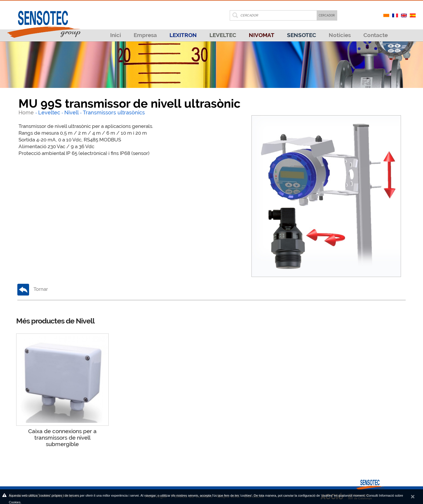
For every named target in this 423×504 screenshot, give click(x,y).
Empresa (145, 35)
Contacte (376, 35)
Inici (116, 35)
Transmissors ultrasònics (114, 112)
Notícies (340, 35)
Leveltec (49, 112)
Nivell (72, 112)
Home (27, 112)
